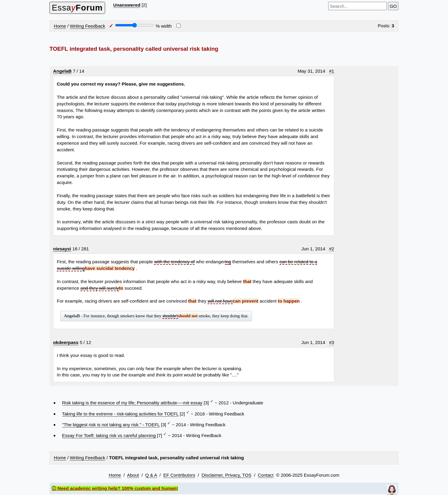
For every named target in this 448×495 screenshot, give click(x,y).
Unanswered (127, 5)
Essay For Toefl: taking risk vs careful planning (109, 435)
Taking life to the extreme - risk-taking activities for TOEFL (120, 414)
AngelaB (62, 71)
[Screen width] (134, 25)
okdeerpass (66, 342)
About (133, 475)
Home (60, 26)
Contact (266, 475)
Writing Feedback (87, 26)
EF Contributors (179, 475)
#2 (332, 249)
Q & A (151, 475)
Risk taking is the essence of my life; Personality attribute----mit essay (132, 403)
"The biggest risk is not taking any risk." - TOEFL (111, 425)
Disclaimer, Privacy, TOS (226, 475)
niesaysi (62, 249)
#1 (332, 71)
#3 (332, 342)
